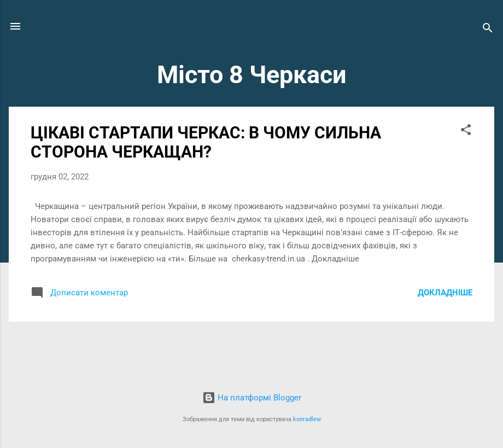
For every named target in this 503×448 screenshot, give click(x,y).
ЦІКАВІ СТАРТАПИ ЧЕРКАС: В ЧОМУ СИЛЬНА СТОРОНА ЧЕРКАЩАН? (206, 142)
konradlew (307, 419)
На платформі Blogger (252, 398)
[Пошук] (488, 30)
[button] (466, 132)
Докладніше (445, 293)
